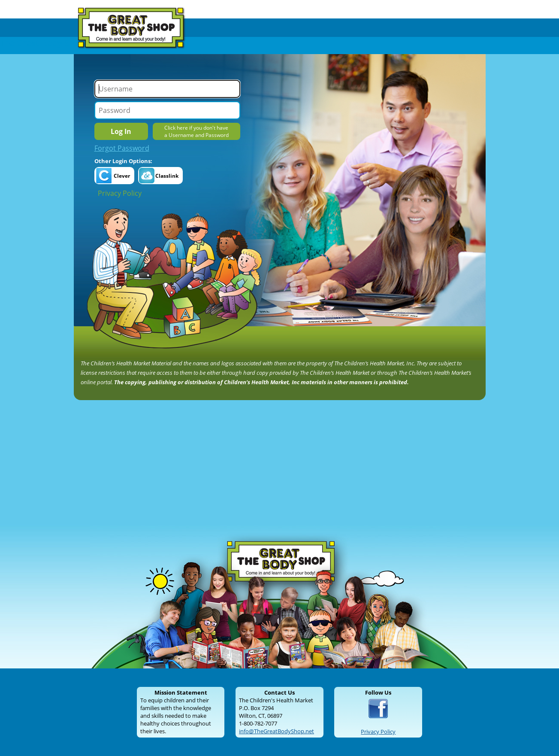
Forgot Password (122, 148)
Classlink (167, 176)
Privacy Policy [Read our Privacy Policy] (378, 732)
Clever (122, 176)
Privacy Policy (120, 193)
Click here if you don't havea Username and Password (196, 131)
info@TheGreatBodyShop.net (276, 731)
